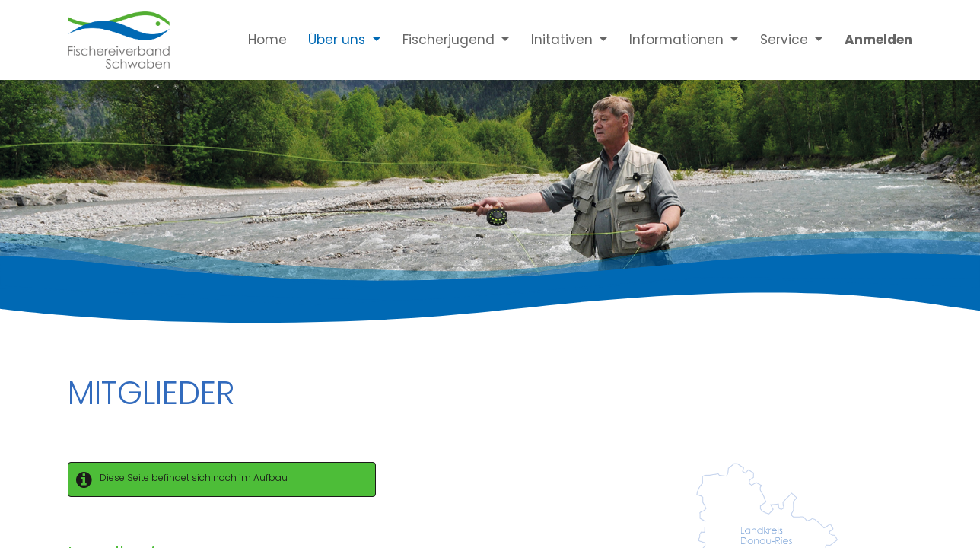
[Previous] (73, 182)
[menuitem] (256, 40)
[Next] (907, 182)
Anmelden (878, 40)
